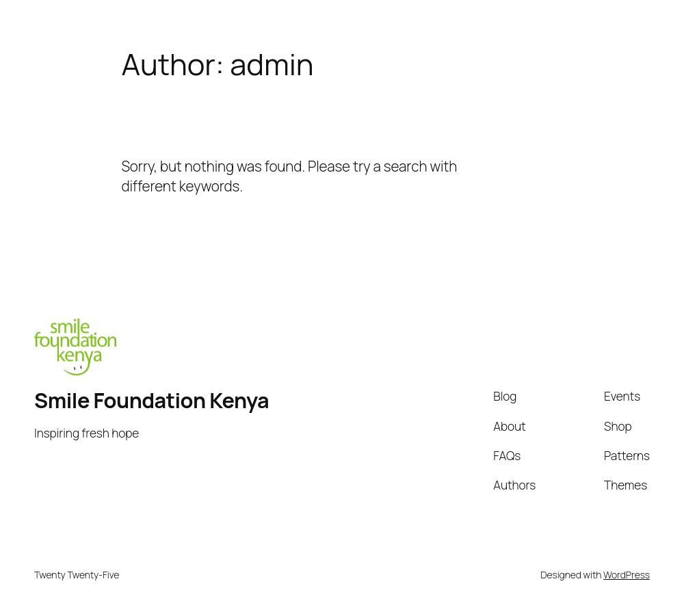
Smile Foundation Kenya (153, 400)
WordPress (627, 574)
